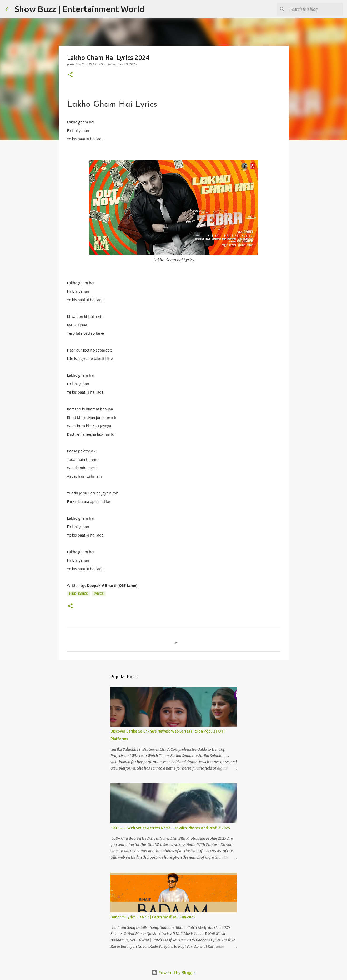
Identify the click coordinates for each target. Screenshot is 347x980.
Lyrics (99, 594)
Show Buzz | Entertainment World (80, 9)
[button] (70, 75)
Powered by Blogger (174, 973)
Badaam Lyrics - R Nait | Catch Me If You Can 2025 (153, 917)
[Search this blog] (315, 9)
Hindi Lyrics (79, 594)
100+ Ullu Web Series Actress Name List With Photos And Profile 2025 (170, 828)
